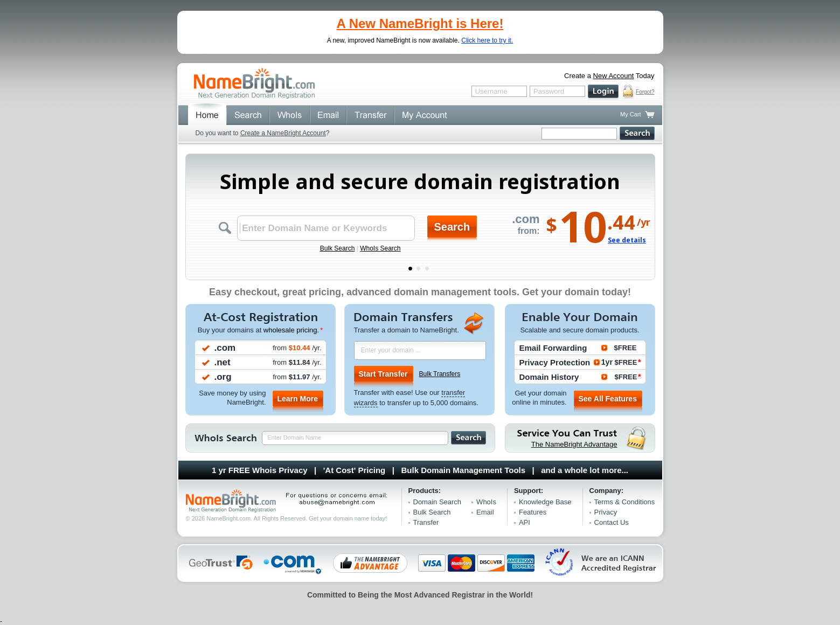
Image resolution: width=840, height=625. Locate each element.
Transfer (426, 522)
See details (627, 240)
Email (485, 512)
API (525, 522)
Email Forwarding (553, 348)
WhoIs (486, 502)
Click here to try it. (487, 40)
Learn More (298, 399)
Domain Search (438, 502)
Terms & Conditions (625, 502)
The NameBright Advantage (574, 444)
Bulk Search (338, 248)
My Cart (631, 114)
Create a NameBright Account (283, 133)
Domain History (549, 377)
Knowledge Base (545, 502)
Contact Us (612, 522)
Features (533, 512)
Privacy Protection (555, 362)
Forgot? (645, 92)
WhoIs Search (380, 248)
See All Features (608, 399)
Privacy (606, 512)
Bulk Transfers (440, 374)
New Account (614, 76)
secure (629, 92)
